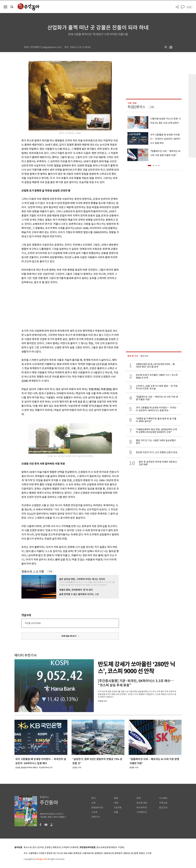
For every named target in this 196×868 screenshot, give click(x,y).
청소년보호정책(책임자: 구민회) (110, 848)
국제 (116, 803)
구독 (50, 572)
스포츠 (94, 812)
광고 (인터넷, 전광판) (42, 848)
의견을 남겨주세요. (33, 623)
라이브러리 (142, 808)
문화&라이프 (97, 808)
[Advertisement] (63, 306)
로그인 (189, 7)
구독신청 (163, 803)
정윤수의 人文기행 (33, 572)
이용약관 (75, 848)
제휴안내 (57, 848)
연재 (139, 798)
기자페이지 (142, 812)
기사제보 (163, 798)
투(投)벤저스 (136, 107)
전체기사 (95, 817)
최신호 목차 (142, 803)
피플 (116, 812)
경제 (116, 798)
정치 (93, 798)
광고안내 (163, 808)
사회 (93, 803)
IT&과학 (118, 808)
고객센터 (66, 848)
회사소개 (28, 848)
